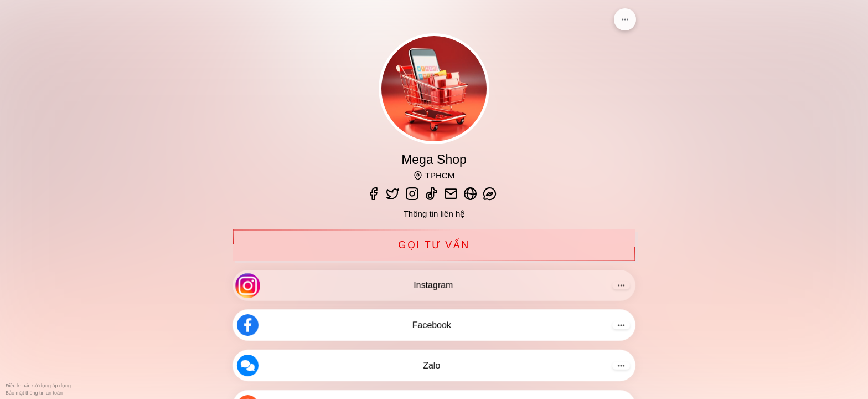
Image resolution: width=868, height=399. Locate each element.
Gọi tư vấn (434, 245)
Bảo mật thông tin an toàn (34, 393)
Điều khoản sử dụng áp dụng (38, 386)
